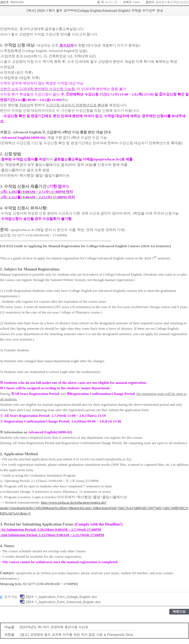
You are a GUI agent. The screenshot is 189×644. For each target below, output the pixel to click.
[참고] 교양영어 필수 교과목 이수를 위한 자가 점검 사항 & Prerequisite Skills (76, 634)
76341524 (17, 2)
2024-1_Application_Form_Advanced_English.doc (60, 602)
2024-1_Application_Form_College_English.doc (59, 597)
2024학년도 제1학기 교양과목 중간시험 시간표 (54, 627)
